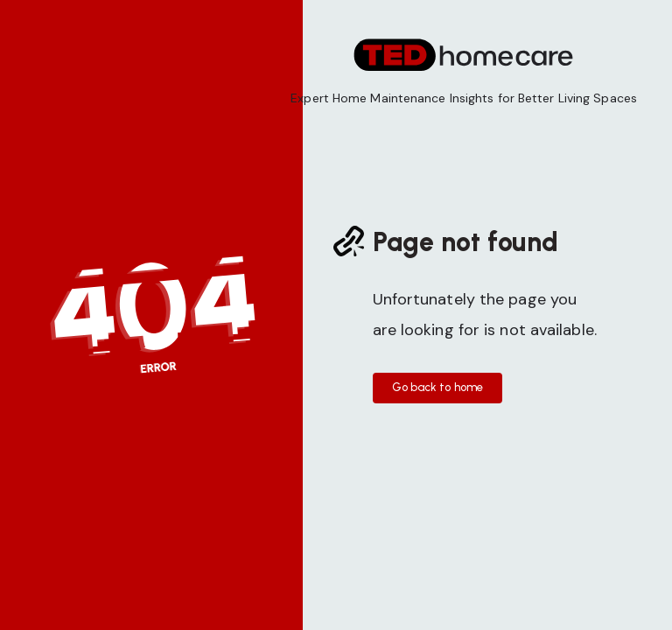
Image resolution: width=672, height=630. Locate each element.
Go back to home (438, 387)
